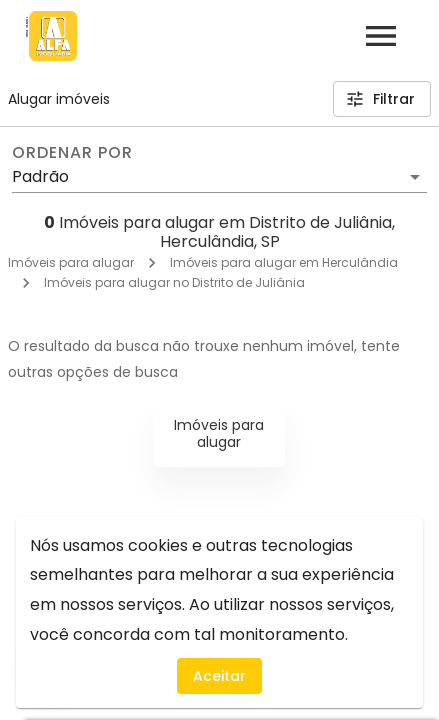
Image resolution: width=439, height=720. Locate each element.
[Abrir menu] (381, 36)
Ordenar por (72, 153)
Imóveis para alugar (71, 262)
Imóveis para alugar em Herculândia (284, 262)
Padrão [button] (40, 176)
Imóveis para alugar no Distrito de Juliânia (174, 282)
